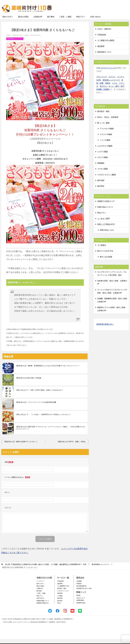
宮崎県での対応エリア (106, 206)
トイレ (115, 88)
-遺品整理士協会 (81, 608)
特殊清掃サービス (104, 57)
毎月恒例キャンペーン (15, 44)
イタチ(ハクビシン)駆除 (107, 180)
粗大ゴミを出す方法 (105, 256)
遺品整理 (101, 51)
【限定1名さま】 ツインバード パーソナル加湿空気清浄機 (36, 407)
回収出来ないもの (107, 235)
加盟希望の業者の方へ (105, 329)
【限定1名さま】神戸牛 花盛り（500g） (72, 446)
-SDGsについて (81, 603)
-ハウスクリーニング (63, 596)
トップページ (40, 586)
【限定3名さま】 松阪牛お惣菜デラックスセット (21, 446)
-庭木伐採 (60, 603)
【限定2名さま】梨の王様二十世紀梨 (28, 383)
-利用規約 (79, 588)
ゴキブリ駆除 (103, 162)
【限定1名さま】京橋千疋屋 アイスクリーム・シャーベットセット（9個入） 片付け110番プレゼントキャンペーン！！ (51, 433)
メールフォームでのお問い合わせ (106, 14)
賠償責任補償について (43, 605)
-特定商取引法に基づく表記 (84, 593)
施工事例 (51, 22)
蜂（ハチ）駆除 (103, 128)
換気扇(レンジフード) (111, 85)
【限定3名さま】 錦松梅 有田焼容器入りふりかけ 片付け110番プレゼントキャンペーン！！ (48, 371)
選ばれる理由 (23, 22)
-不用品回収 (60, 586)
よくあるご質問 (103, 223)
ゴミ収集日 (102, 250)
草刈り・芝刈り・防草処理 (108, 122)
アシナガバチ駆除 (107, 133)
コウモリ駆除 (103, 174)
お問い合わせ (95, 22)
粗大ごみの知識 (106, 262)
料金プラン (81, 22)
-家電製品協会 (80, 605)
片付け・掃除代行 (104, 34)
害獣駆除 (101, 168)
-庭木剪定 (60, 605)
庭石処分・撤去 (103, 116)
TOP (45, 569)
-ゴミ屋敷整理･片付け (63, 591)
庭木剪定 (101, 191)
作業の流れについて (105, 212)
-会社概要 (79, 586)
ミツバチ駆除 (105, 145)
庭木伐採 (101, 185)
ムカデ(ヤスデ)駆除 (105, 151)
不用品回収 (102, 40)
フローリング (102, 82)
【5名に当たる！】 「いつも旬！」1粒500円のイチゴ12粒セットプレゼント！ (43, 419)
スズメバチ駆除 (106, 139)
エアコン (112, 82)
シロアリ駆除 (103, 156)
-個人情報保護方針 (81, 591)
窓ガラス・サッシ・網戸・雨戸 (112, 91)
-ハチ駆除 (60, 601)
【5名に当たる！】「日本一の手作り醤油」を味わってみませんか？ (39, 395)
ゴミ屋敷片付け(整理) (106, 45)
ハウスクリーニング (108, 73)
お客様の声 (38, 22)
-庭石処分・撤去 (62, 593)
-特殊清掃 (60, 598)
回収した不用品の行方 (106, 229)
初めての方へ (8, 22)
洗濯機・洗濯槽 (102, 94)
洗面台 (108, 88)
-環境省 (78, 600)
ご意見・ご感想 (65, 22)
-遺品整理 (60, 588)
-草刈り (59, 608)
